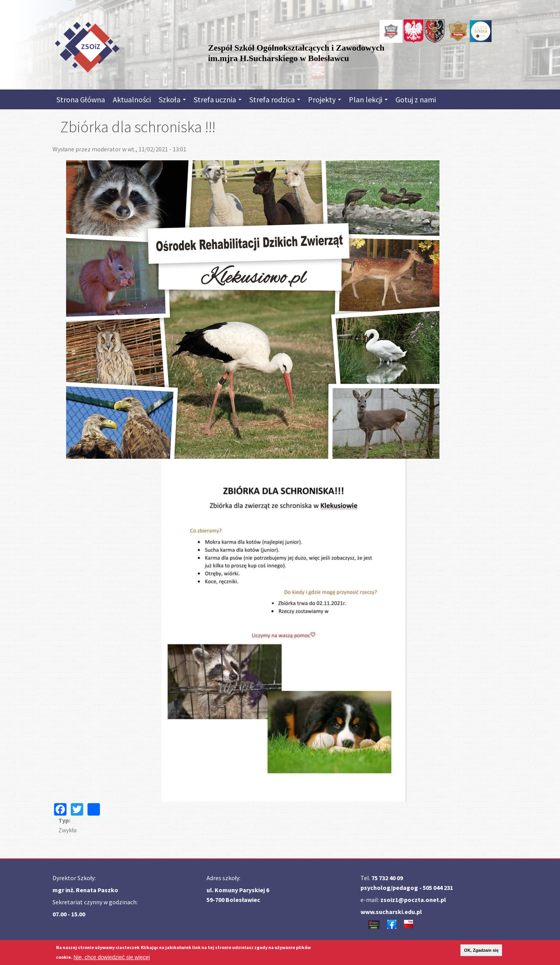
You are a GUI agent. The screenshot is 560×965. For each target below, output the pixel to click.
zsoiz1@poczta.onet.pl (413, 900)
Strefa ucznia (218, 99)
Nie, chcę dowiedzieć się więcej (112, 957)
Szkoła (172, 99)
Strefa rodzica (275, 99)
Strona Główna (81, 99)
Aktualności (132, 99)
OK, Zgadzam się (481, 950)
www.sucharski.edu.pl (391, 912)
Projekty (325, 99)
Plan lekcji (368, 99)
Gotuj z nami (416, 99)
